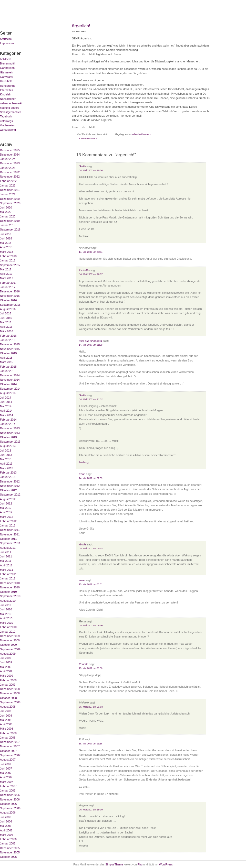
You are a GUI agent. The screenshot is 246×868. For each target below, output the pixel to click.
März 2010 (7, 623)
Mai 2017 (6, 269)
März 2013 (7, 468)
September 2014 (10, 389)
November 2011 (10, 534)
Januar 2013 (8, 477)
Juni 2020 (6, 207)
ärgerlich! (81, 26)
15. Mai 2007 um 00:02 (91, 548)
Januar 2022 (8, 185)
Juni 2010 (6, 609)
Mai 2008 (6, 720)
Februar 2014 (8, 420)
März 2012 (7, 517)
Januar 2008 (8, 738)
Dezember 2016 (10, 291)
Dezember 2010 (10, 583)
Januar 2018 (8, 260)
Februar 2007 (8, 786)
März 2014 (7, 415)
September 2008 (10, 702)
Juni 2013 (6, 455)
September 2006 (10, 808)
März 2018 (7, 252)
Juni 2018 (6, 238)
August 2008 (8, 707)
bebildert (5, 59)
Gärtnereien (7, 68)
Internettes (7, 90)
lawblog (84, 462)
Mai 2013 (6, 459)
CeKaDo (84, 270)
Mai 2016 (6, 322)
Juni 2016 (6, 318)
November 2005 (10, 852)
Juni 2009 (6, 662)
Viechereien (7, 125)
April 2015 (6, 358)
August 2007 (8, 760)
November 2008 (10, 693)
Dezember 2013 (10, 428)
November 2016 (10, 296)
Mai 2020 (6, 212)
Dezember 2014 (10, 375)
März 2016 (7, 331)
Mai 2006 (6, 826)
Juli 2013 (6, 451)
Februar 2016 (8, 336)
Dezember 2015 (10, 344)
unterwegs (6, 121)
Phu (140, 864)
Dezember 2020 (10, 199)
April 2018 (6, 247)
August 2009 (8, 654)
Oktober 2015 (8, 353)
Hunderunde (8, 86)
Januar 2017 (8, 287)
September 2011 (10, 543)
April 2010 (6, 618)
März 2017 (7, 278)
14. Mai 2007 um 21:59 (91, 478)
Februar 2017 (8, 283)
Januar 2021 (8, 194)
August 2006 (8, 812)
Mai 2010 (6, 614)
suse (82, 580)
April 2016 (6, 327)
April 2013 (6, 464)
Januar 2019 (8, 225)
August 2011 (8, 548)
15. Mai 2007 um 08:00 (91, 625)
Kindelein (6, 94)
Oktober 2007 (8, 751)
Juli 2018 (6, 234)
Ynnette (84, 664)
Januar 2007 (8, 790)
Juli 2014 (6, 398)
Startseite (6, 39)
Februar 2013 (8, 473)
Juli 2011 (6, 552)
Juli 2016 (6, 313)
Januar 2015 (8, 371)
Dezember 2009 (10, 636)
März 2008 (7, 729)
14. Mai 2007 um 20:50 (91, 170)
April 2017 (6, 274)
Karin (82, 474)
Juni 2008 (6, 716)
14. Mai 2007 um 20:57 (91, 274)
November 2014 (10, 380)
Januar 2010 (8, 632)
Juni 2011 (6, 556)
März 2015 (7, 362)
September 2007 (10, 755)
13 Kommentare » (87, 138)
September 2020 (10, 203)
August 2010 (8, 601)
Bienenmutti (7, 63)
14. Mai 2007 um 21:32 (91, 399)
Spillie (83, 166)
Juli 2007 (6, 764)
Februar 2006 (8, 839)
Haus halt (6, 81)
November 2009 (10, 640)
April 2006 (6, 830)
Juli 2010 (6, 605)
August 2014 (8, 393)
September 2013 (10, 442)
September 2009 (10, 649)
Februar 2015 (8, 367)
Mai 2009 (6, 667)
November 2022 (10, 177)
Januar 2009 (8, 685)
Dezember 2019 (10, 221)
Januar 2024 (8, 159)
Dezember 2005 (10, 848)
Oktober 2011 (8, 539)
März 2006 (7, 835)
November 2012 (10, 486)
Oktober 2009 (8, 645)
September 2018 (10, 229)
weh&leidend (8, 130)
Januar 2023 (8, 168)
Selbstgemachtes (11, 112)
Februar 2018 (8, 256)
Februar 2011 (8, 574)
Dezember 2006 (10, 795)
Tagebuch (6, 116)
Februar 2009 (8, 680)
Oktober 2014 (8, 384)
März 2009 (7, 676)
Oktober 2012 (8, 490)
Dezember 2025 (10, 150)
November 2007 (10, 746)
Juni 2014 (6, 402)
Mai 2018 (6, 243)
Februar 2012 (8, 521)
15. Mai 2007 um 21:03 (91, 707)
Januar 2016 (8, 340)
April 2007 (6, 777)
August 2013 (8, 446)
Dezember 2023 (10, 163)
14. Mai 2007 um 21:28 (91, 345)
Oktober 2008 (8, 698)
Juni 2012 (6, 503)
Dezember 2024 (10, 155)
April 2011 (6, 565)
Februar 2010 (8, 627)
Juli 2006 (6, 817)
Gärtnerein (7, 72)
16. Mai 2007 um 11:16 (91, 744)
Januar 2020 (8, 216)
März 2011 (7, 570)
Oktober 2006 (8, 804)
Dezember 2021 (10, 190)
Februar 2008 (8, 733)
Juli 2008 (6, 711)
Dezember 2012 (10, 481)
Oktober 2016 (8, 300)
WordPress (166, 864)
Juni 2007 (6, 768)
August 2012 (8, 499)
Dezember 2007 (10, 742)
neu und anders (10, 108)
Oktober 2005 (8, 857)
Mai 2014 (6, 406)
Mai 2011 (6, 561)
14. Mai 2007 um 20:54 (91, 252)
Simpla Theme (114, 864)
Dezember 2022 (10, 172)
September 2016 (10, 305)
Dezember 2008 (10, 689)
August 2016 (8, 309)
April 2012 (6, 512)
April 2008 (6, 724)
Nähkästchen (8, 99)
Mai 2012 (6, 508)
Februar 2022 (8, 181)
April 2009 (6, 671)
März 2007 (7, 782)
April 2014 (6, 411)
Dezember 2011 (10, 530)
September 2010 (10, 596)
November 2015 (10, 349)
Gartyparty (6, 77)
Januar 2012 (8, 525)
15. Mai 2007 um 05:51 (91, 584)
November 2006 (10, 799)
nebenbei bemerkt (11, 103)
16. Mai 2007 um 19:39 (91, 810)
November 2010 (10, 587)
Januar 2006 (8, 843)
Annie (83, 544)
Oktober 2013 (8, 437)
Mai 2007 (6, 773)
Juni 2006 (6, 821)
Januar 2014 (8, 424)
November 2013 (10, 433)
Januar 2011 (8, 578)
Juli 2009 (6, 658)
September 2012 (10, 495)
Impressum (7, 43)
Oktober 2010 (8, 592)
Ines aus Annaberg (90, 341)
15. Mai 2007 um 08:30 (91, 668)
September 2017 (10, 265)
